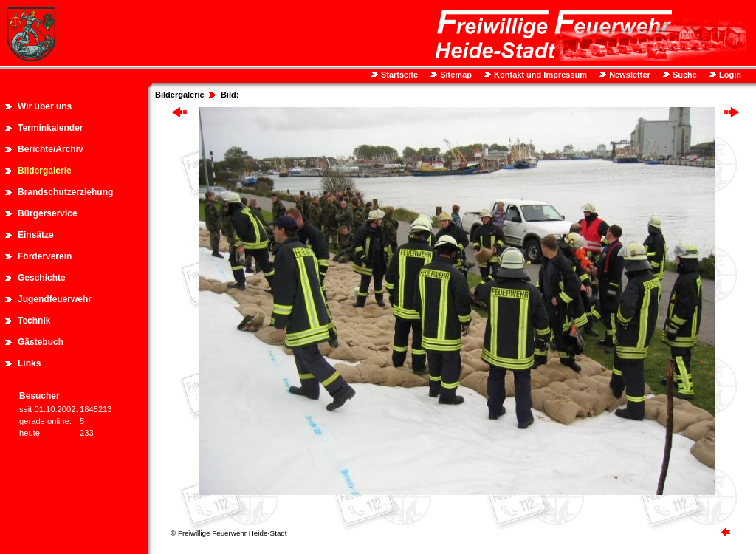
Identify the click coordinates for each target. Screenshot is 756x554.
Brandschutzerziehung (65, 192)
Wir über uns (45, 106)
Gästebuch (41, 342)
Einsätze (36, 235)
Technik (34, 321)
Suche (684, 75)
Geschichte (42, 278)
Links (29, 363)
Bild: (230, 95)
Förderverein (45, 256)
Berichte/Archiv (51, 149)
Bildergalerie (45, 171)
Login (729, 75)
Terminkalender (50, 128)
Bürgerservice (48, 213)
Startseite (398, 75)
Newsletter (629, 75)
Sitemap (455, 75)
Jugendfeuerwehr (55, 299)
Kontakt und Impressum (539, 75)
